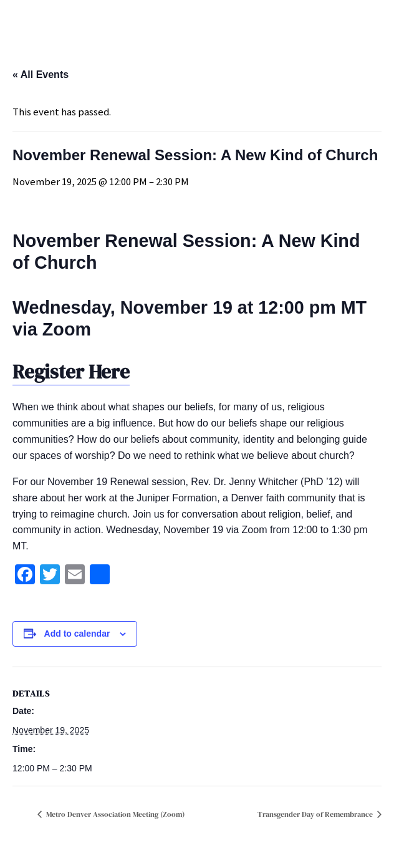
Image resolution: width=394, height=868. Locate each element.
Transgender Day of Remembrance (316, 814)
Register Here (71, 372)
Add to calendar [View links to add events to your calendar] (77, 634)
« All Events (41, 75)
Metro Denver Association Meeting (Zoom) (114, 814)
